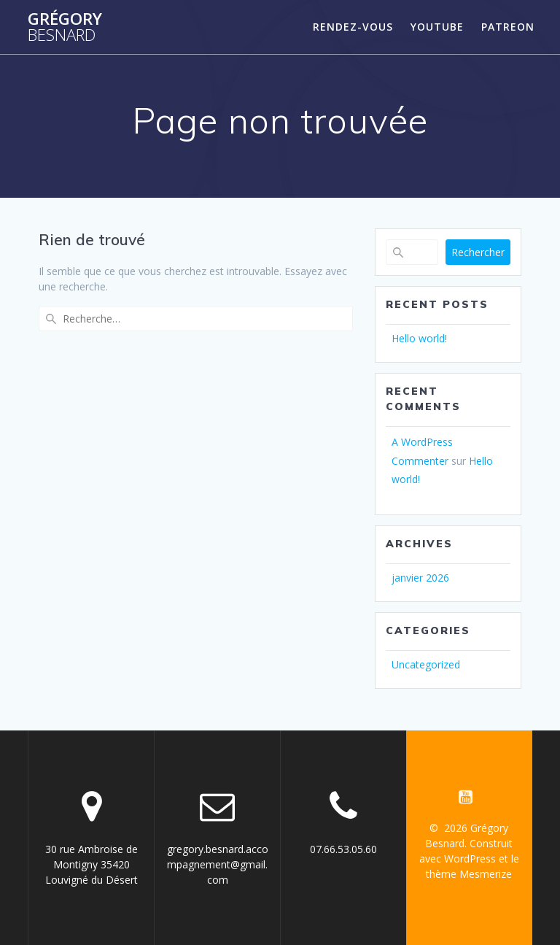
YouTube (437, 27)
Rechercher (478, 252)
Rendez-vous (353, 27)
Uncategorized (426, 664)
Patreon (508, 27)
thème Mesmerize (469, 874)
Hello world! (419, 338)
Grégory (65, 27)
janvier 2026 (420, 578)
